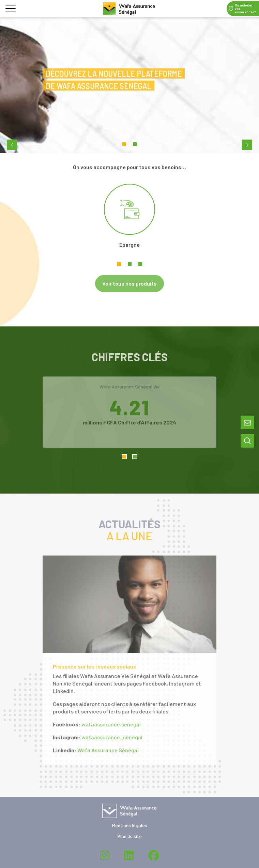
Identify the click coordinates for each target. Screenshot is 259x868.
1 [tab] (119, 264)
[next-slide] (247, 145)
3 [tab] (140, 264)
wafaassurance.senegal (111, 724)
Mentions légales (130, 825)
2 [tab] (130, 264)
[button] (11, 10)
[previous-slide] (12, 145)
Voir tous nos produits (129, 283)
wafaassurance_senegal (112, 737)
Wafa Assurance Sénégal (108, 750)
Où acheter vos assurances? (246, 9)
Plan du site (130, 836)
